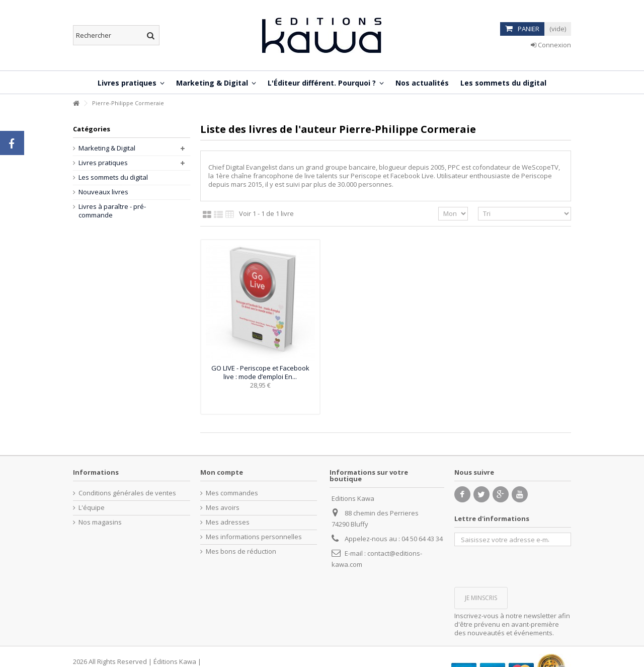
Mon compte (222, 472)
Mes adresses (228, 522)
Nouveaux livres (103, 192)
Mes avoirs (223, 508)
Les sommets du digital (113, 177)
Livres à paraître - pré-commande (112, 211)
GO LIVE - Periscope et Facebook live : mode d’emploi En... (260, 372)
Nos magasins (100, 522)
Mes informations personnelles (254, 537)
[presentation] (531, 566)
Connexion (551, 45)
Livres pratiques (103, 163)
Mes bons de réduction (241, 551)
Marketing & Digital (107, 148)
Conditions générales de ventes (127, 493)
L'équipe (92, 508)
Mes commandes (232, 493)
